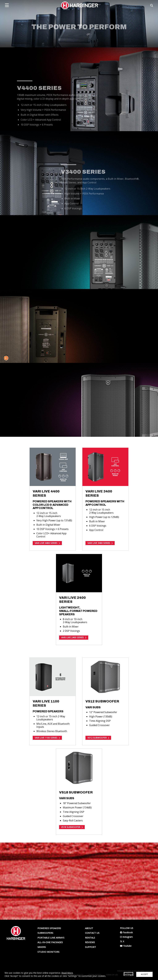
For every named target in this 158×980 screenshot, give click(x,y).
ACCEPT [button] (144, 974)
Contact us (92, 933)
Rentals (90, 938)
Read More (67, 973)
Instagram (126, 937)
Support (90, 947)
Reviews (90, 942)
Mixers (42, 947)
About (89, 928)
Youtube (126, 946)
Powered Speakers (49, 928)
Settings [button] (128, 974)
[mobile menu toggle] (7, 5)
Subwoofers (45, 933)
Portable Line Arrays (51, 938)
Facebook (126, 932)
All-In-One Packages (50, 942)
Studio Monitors (48, 952)
